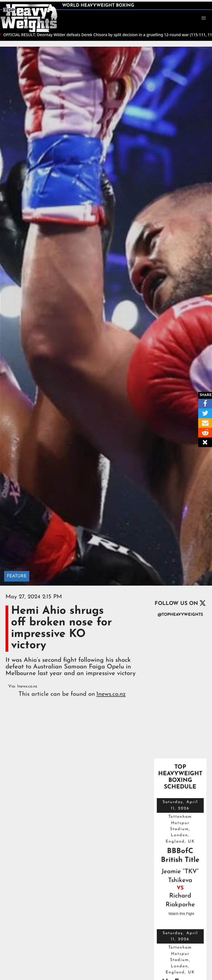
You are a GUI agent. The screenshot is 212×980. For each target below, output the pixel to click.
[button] (204, 18)
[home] (29, 18)
